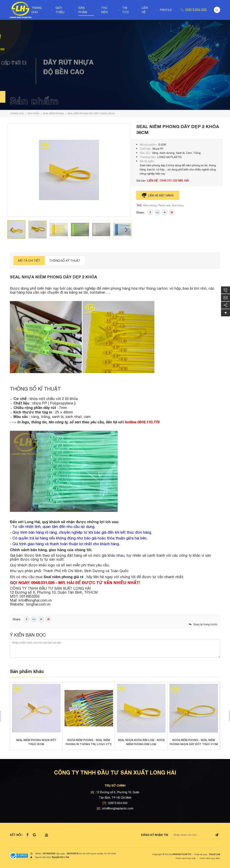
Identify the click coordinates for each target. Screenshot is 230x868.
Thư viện (104, 10)
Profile (166, 10)
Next (126, 230)
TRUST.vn (214, 854)
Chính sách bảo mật (186, 858)
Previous (12, 230)
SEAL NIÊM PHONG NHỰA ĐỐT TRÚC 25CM (36, 742)
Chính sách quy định (210, 858)
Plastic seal (164, 205)
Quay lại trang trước (205, 624)
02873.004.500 (196, 10)
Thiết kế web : (201, 854)
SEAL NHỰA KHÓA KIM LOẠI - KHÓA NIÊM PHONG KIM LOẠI (141, 742)
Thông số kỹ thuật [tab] (65, 261)
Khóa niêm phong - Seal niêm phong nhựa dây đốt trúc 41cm (194, 742)
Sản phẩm (83, 10)
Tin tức (126, 10)
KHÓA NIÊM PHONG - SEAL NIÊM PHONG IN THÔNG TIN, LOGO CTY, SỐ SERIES (89, 742)
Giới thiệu (60, 10)
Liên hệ (145, 10)
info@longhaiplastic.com (118, 808)
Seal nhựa (178, 205)
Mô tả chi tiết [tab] (29, 261)
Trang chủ (36, 10)
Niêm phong (150, 205)
